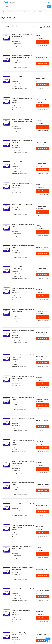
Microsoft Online (28, 12)
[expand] (11, 26)
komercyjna (18, 44)
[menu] (2, 2)
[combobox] (18, 26)
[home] (10, 2)
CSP (20, 41)
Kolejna (48, 26)
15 (44, 26)
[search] (49, 7)
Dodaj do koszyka (43, 42)
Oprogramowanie (17, 12)
